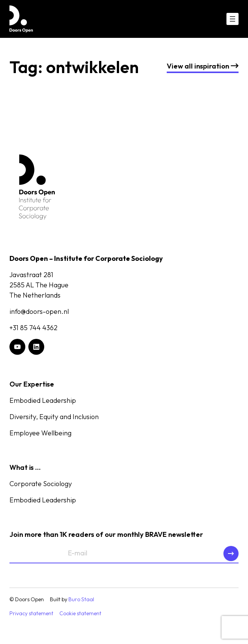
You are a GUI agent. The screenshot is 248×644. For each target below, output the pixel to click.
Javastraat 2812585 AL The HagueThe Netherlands (39, 285)
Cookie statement (80, 613)
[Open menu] (232, 19)
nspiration (203, 66)
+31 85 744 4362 (33, 328)
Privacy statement (31, 613)
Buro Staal (81, 599)
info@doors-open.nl (39, 311)
